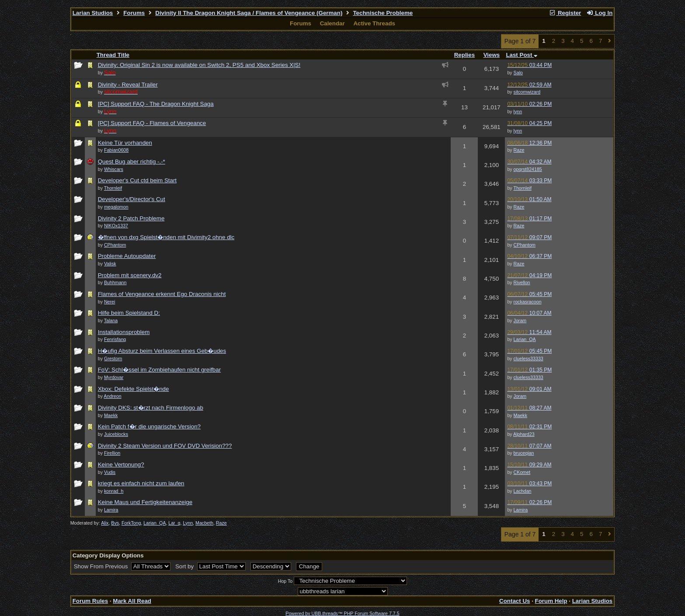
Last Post (522, 55)
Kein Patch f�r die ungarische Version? (149, 426)
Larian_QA (525, 339)
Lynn (188, 523)
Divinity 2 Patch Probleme (131, 218)
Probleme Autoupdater (127, 256)
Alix (105, 523)
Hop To (285, 581)
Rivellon (522, 282)
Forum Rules (90, 601)
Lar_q (174, 523)
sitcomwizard (527, 92)
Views (492, 55)
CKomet (522, 472)
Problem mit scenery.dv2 (130, 275)
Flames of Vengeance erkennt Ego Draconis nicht (162, 294)
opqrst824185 (528, 169)
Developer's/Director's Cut (132, 199)
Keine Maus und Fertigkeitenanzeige (145, 502)
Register (565, 13)
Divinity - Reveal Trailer (128, 85)
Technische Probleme (383, 13)
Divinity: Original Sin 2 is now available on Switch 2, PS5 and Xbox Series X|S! (199, 65)
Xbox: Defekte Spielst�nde (134, 389)
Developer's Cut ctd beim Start (137, 180)
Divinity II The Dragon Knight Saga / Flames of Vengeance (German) (249, 13)
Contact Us (515, 601)
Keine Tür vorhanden (125, 143)
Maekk (520, 415)
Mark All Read (132, 601)
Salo (518, 73)
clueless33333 (529, 358)
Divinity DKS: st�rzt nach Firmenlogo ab (151, 408)
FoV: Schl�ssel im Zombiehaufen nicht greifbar (159, 370)
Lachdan (523, 491)
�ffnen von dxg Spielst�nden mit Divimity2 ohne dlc (166, 237)
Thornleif (522, 188)
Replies (464, 55)
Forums (134, 13)
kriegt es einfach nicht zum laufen (141, 483)
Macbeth (204, 523)
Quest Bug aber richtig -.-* (132, 162)
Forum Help (551, 601)
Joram (520, 320)
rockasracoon (528, 302)
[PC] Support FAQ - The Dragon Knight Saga (156, 104)
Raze (519, 150)
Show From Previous (102, 566)
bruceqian (524, 453)
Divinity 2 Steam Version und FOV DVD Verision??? (165, 446)
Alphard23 (524, 434)
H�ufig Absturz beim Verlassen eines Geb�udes (162, 351)
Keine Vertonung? (121, 465)
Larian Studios (93, 13)
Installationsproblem (124, 332)
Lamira (521, 510)
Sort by (185, 566)
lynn (518, 111)
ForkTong (131, 523)
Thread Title (113, 55)
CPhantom (525, 245)
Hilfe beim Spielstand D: (129, 313)
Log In (599, 13)
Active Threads (374, 23)
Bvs (115, 523)
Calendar (332, 23)
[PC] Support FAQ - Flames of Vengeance (152, 123)
